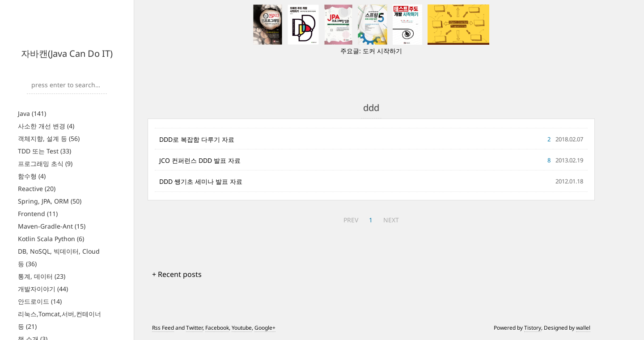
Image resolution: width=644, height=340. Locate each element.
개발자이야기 (43, 289)
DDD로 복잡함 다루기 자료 (197, 139)
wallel (583, 328)
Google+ (265, 328)
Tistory (533, 328)
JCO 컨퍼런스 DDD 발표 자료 (200, 160)
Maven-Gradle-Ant (52, 226)
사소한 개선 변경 (46, 126)
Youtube (242, 328)
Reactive (37, 189)
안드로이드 (40, 301)
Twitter (194, 328)
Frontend (38, 214)
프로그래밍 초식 (45, 164)
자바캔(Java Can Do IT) (67, 53)
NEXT (391, 220)
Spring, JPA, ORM (50, 201)
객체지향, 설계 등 (49, 138)
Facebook (217, 328)
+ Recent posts (177, 274)
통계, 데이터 (42, 276)
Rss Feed (163, 328)
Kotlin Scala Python (51, 239)
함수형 (32, 176)
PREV (351, 220)
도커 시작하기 (382, 51)
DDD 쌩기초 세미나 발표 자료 (201, 181)
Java (32, 113)
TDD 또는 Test (44, 151)
